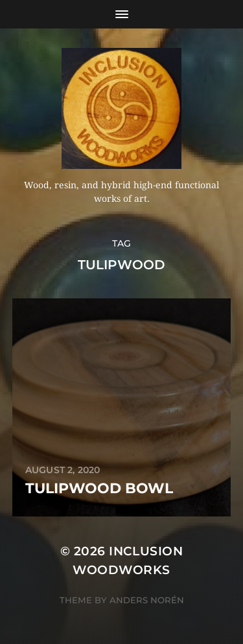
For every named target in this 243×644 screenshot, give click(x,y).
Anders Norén (147, 600)
